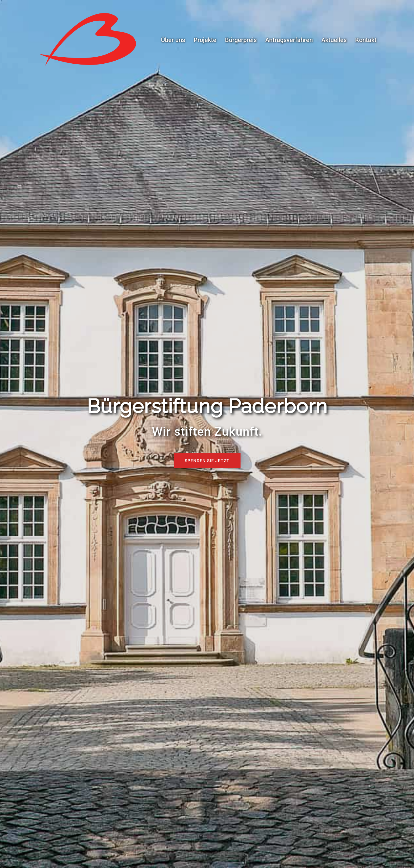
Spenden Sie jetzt (207, 461)
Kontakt (366, 40)
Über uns (173, 40)
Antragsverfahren (289, 40)
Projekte (205, 40)
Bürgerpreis (241, 40)
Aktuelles (334, 40)
